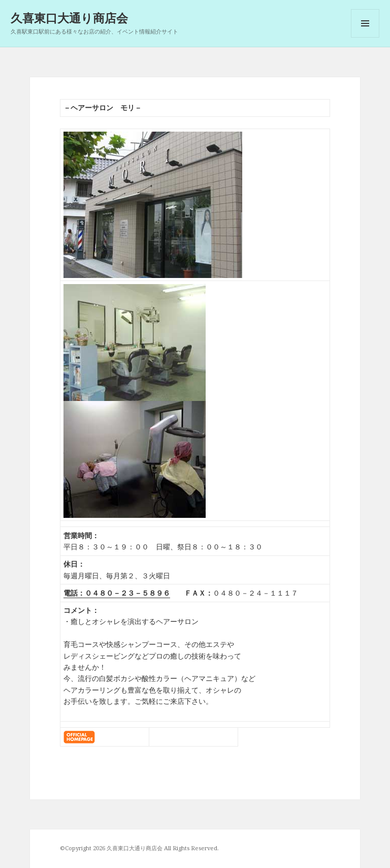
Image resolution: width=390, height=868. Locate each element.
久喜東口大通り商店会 (69, 18)
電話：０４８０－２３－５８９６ (117, 593)
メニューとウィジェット (365, 37)
